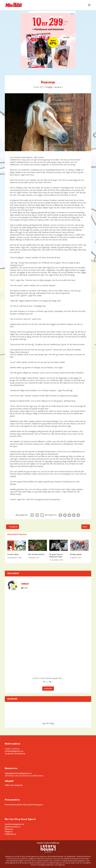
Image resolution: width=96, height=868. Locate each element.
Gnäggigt (49, 87)
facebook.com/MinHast (15, 754)
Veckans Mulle (13, 554)
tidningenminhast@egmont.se (18, 773)
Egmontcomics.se (12, 827)
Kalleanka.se (10, 834)
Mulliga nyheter (76, 554)
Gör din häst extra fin (36, 554)
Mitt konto (38, 776)
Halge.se (9, 832)
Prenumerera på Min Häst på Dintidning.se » (24, 805)
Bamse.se (9, 829)
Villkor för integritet (14, 785)
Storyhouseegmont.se (14, 824)
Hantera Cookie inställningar (48, 843)
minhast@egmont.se (14, 751)
